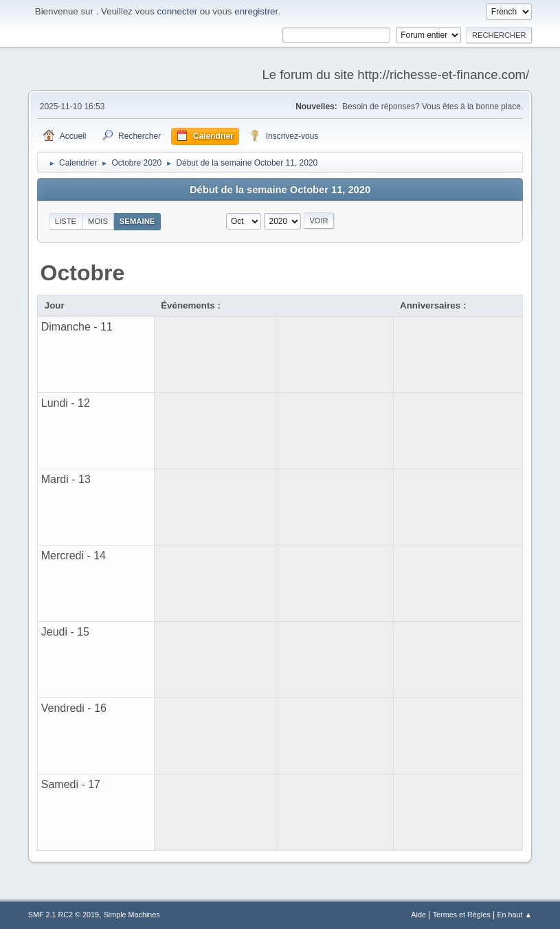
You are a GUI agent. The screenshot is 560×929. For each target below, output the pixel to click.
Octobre (83, 273)
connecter (178, 11)
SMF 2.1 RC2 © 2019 (64, 915)
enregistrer (256, 11)
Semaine (137, 221)
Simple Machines (132, 915)
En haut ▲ (514, 915)
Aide (418, 915)
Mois (98, 221)
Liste (66, 221)
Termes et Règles (462, 915)
